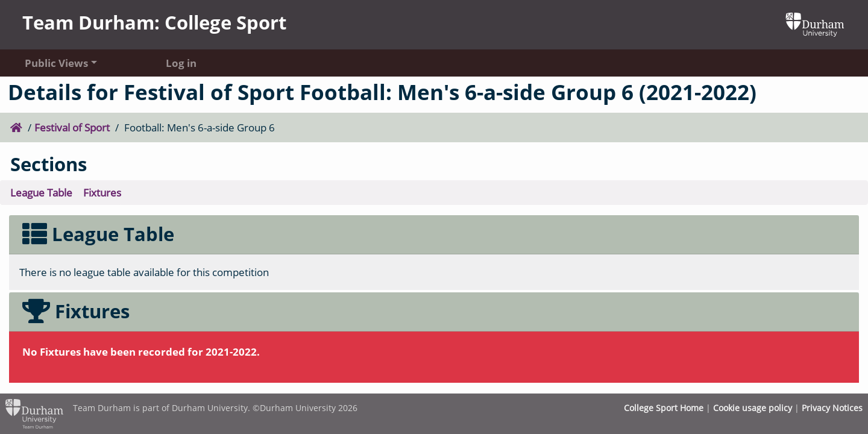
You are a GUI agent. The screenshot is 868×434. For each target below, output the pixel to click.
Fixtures (102, 192)
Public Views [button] (56, 63)
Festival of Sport (72, 127)
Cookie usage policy (753, 408)
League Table (41, 192)
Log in (181, 63)
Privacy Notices (832, 408)
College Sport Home (664, 408)
